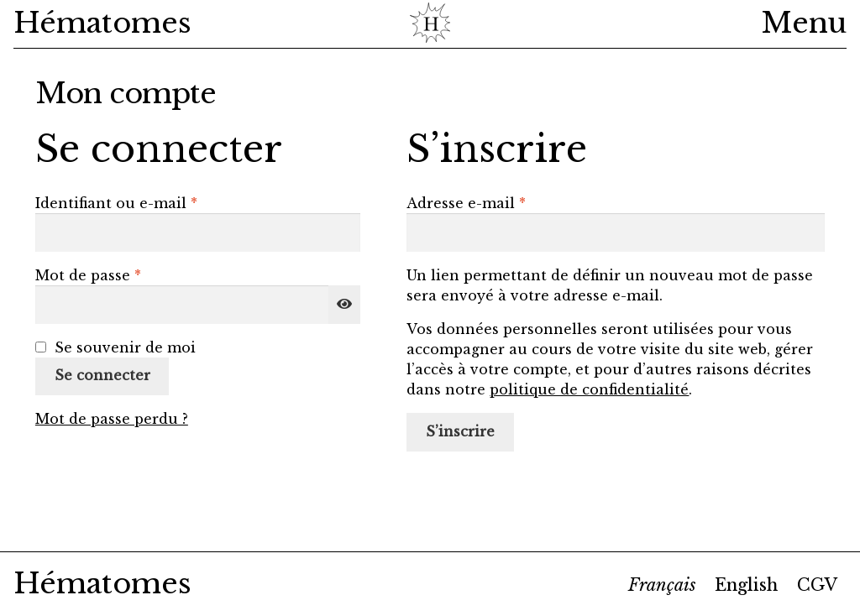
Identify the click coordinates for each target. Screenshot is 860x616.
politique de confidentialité (589, 389)
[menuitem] (662, 585)
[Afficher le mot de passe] (344, 305)
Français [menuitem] (662, 585)
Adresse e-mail (507, 202)
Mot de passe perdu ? (112, 419)
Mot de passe (129, 274)
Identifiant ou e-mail (157, 202)
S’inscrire (460, 431)
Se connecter (102, 375)
